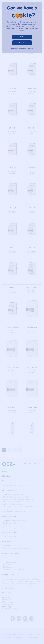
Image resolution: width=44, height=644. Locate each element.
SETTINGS (22, 37)
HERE (31, 49)
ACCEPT (22, 43)
